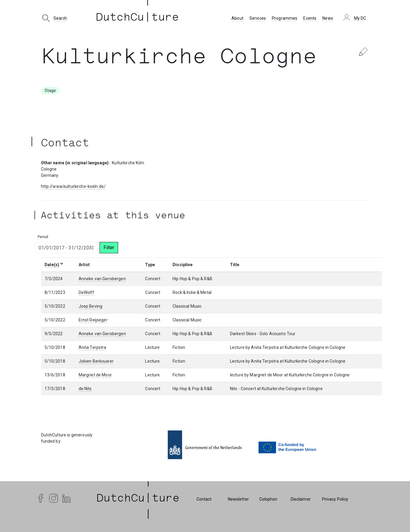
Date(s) (54, 265)
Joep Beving (91, 306)
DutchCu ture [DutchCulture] (138, 18)
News (328, 18)
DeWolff (87, 292)
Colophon (268, 499)
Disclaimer (301, 499)
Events (310, 18)
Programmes (285, 18)
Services (258, 18)
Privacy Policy (335, 499)
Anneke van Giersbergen (102, 279)
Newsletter (238, 499)
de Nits (85, 389)
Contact (204, 499)
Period (43, 237)
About (237, 18)
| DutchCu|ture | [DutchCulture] (138, 499)
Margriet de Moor (95, 375)
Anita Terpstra (93, 347)
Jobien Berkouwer (96, 361)
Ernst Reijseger (93, 320)
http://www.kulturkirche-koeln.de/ (73, 186)
